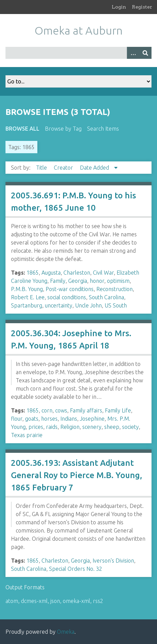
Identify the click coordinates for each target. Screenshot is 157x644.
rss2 (98, 601)
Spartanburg (27, 305)
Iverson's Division (113, 561)
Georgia (78, 281)
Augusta (51, 273)
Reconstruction (114, 289)
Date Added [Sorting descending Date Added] (95, 168)
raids (52, 427)
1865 (33, 273)
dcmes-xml (34, 601)
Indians (69, 419)
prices (36, 427)
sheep (112, 427)
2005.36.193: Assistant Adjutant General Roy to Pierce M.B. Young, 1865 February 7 (77, 475)
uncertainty (59, 305)
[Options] (133, 53)
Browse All (22, 129)
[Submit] (145, 53)
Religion (70, 427)
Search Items (103, 129)
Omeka (66, 632)
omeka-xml (76, 601)
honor (97, 281)
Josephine (92, 419)
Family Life (118, 410)
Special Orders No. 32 (76, 569)
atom (12, 601)
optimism (118, 281)
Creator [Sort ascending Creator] (64, 168)
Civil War (103, 273)
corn (47, 410)
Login (119, 7)
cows (61, 410)
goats (32, 419)
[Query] (78, 53)
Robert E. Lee (28, 297)
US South (116, 305)
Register (142, 7)
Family (58, 281)
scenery (92, 427)
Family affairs (86, 410)
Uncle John (88, 305)
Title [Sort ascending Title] (42, 168)
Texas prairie (27, 435)
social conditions (67, 297)
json (55, 601)
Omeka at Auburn (79, 30)
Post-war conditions (70, 289)
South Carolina (106, 297)
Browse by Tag (63, 129)
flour (17, 419)
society (130, 427)
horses (49, 419)
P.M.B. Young (27, 289)
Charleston (77, 273)
